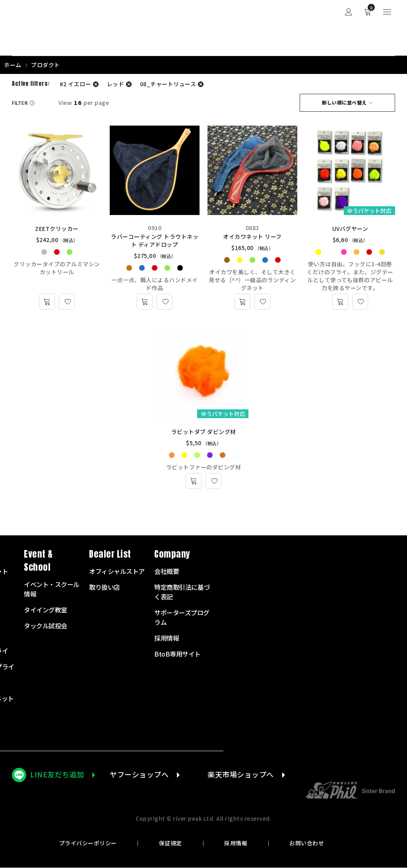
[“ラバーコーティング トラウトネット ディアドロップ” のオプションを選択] (145, 302)
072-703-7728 (42, 657)
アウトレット (161, 730)
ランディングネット (170, 699)
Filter (20, 103)
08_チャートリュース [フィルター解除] (168, 84)
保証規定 (171, 843)
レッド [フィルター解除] (116, 84)
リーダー (155, 635)
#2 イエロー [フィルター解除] (76, 84)
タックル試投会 (229, 626)
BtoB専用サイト (361, 654)
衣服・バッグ (161, 683)
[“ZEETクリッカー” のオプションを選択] (47, 302)
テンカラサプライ (167, 651)
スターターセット (167, 572)
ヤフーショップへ (139, 775)
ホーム (13, 65)
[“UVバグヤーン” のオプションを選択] (340, 302)
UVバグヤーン (350, 229)
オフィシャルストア (300, 572)
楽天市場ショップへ (241, 775)
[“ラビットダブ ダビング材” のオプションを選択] (194, 481)
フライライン (161, 619)
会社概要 (350, 572)
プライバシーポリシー (88, 843)
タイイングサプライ (170, 667)
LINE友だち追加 (57, 775)
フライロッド (161, 587)
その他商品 (158, 715)
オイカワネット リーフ (252, 237)
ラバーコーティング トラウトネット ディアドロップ (155, 241)
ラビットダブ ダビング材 (204, 432)
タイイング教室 (229, 610)
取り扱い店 (288, 587)
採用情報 (236, 843)
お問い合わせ (307, 843)
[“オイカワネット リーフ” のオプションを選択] (242, 302)
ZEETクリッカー (57, 229)
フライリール (161, 603)
